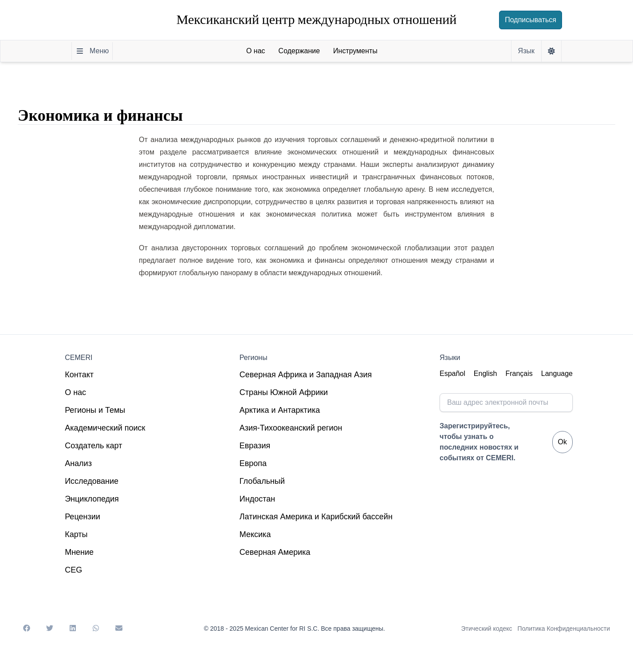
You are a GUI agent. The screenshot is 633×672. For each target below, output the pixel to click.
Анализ (78, 463)
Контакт (79, 375)
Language (557, 374)
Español (452, 374)
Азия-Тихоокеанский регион (291, 428)
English (485, 374)
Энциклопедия (92, 499)
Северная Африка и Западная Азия (306, 375)
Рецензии (83, 517)
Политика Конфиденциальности (564, 629)
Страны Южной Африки (284, 392)
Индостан (257, 499)
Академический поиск (105, 428)
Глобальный (262, 481)
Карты (76, 534)
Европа (253, 463)
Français (519, 374)
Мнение (79, 552)
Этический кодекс (487, 629)
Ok (562, 442)
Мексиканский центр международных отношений (317, 20)
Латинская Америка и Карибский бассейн (316, 517)
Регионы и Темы (95, 410)
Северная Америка (275, 552)
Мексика (255, 534)
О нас (75, 392)
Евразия (255, 446)
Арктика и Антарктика (280, 410)
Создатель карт (93, 446)
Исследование (92, 481)
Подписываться (531, 20)
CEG (73, 570)
